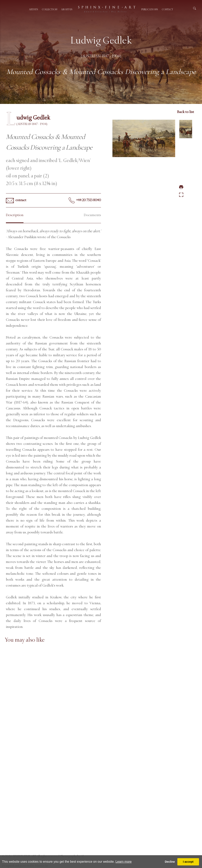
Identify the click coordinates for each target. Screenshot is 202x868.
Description (15, 215)
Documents (92, 215)
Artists (33, 10)
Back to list (186, 112)
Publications (150, 10)
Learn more (123, 862)
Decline (170, 862)
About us (67, 10)
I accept (188, 862)
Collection (50, 10)
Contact (167, 10)
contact (16, 201)
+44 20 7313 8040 (85, 200)
